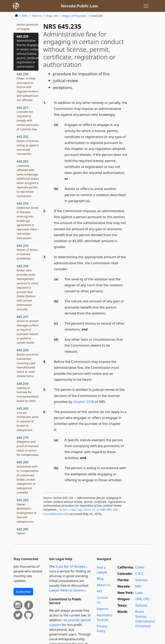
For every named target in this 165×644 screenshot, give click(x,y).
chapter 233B (84, 402)
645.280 (28, 477)
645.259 (29, 392)
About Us (104, 585)
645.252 (28, 145)
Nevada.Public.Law (79, 6)
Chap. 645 (52, 16)
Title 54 (36, 16)
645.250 (28, 87)
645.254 (28, 220)
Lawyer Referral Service (67, 590)
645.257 (28, 330)
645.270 (28, 446)
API (99, 591)
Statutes (141, 580)
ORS (146, 599)
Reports (103, 609)
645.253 (28, 178)
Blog (100, 579)
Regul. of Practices (74, 16)
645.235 (29, 51)
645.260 (28, 419)
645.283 (26, 511)
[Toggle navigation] (146, 6)
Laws (139, 593)
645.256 (27, 287)
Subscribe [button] (23, 592)
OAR (138, 599)
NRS (25, 16)
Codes (140, 567)
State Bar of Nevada (70, 566)
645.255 (27, 252)
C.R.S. (139, 574)
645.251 (28, 118)
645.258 (28, 363)
